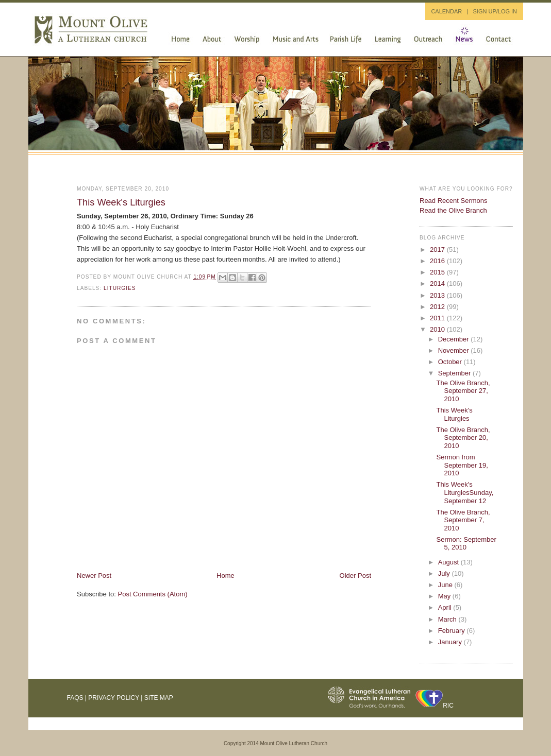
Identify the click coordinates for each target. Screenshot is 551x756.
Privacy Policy (114, 698)
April (446, 607)
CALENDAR (446, 11)
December (455, 339)
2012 (438, 307)
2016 (438, 261)
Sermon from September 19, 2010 (462, 465)
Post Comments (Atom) (153, 594)
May (445, 596)
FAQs (75, 698)
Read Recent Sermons (454, 201)
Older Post (355, 575)
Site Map (159, 698)
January (451, 642)
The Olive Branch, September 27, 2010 (463, 391)
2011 (438, 318)
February (453, 631)
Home (226, 575)
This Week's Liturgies (121, 202)
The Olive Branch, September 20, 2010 (463, 438)
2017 (438, 250)
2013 (438, 295)
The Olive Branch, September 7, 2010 (463, 520)
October (451, 362)
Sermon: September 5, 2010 (466, 544)
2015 (438, 272)
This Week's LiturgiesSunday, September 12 (465, 492)
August (449, 562)
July (445, 573)
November (455, 350)
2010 (438, 329)
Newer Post (94, 575)
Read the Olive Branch (453, 210)
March (448, 619)
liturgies (120, 288)
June (446, 585)
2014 (438, 284)
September (455, 373)
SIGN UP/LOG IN (495, 11)
